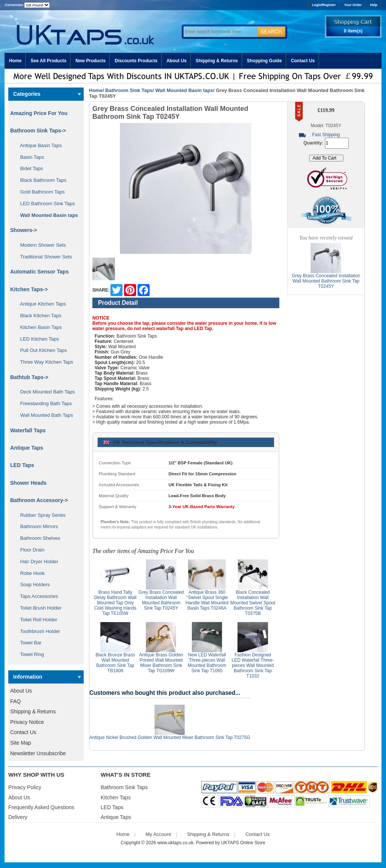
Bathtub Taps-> (29, 377)
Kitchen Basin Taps (38, 327)
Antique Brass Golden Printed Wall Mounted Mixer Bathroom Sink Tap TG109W (161, 663)
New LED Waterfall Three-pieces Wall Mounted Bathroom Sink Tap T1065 (207, 663)
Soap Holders (32, 585)
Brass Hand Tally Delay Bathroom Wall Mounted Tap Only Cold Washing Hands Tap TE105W (115, 603)
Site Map (21, 743)
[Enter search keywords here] (219, 32)
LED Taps (22, 465)
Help (374, 5)
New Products (90, 61)
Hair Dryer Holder (37, 562)
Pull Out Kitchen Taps (41, 350)
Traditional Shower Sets (43, 257)
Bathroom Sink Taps (129, 90)
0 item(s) (353, 31)
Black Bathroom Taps (41, 180)
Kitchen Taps (116, 797)
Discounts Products (136, 61)
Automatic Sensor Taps (39, 272)
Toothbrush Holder (37, 631)
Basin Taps (29, 157)
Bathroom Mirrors (36, 526)
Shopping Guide (264, 61)
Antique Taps (27, 448)
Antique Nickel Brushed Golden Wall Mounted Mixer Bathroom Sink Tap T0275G (170, 737)
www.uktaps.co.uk (175, 843)
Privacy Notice (27, 722)
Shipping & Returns (217, 61)
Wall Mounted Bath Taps (44, 415)
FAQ (15, 701)
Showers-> (24, 230)
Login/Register (324, 5)
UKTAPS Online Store (243, 843)
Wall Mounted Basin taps (184, 90)
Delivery (18, 817)
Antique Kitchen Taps (40, 304)
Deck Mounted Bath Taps (45, 392)
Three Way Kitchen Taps (44, 362)
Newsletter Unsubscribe (38, 753)
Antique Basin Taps (38, 145)
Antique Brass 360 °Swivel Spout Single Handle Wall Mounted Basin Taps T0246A (207, 600)
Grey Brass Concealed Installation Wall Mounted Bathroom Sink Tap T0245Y (161, 600)
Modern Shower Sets (40, 245)
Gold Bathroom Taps (40, 192)
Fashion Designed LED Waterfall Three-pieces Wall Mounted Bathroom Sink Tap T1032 (253, 665)
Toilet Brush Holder (38, 608)
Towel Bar (28, 643)
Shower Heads (28, 483)
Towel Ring (29, 654)
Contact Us (303, 61)
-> (38, 131)
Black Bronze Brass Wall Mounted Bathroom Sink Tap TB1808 (115, 663)
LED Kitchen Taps (37, 339)
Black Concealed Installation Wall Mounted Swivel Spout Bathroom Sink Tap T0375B (253, 603)
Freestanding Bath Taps (43, 403)
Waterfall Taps (28, 430)
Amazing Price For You (39, 113)
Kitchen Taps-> (29, 289)
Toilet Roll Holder (36, 620)
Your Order (353, 5)
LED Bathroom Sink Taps (45, 204)
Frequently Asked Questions (41, 807)
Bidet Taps (29, 168)
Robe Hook (30, 573)
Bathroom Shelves (38, 538)
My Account (158, 834)
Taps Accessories (36, 596)
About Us (177, 61)
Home (15, 61)
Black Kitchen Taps (38, 316)
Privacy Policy (25, 787)
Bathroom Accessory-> (39, 500)
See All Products (48, 61)
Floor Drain (30, 550)
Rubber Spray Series (40, 515)
